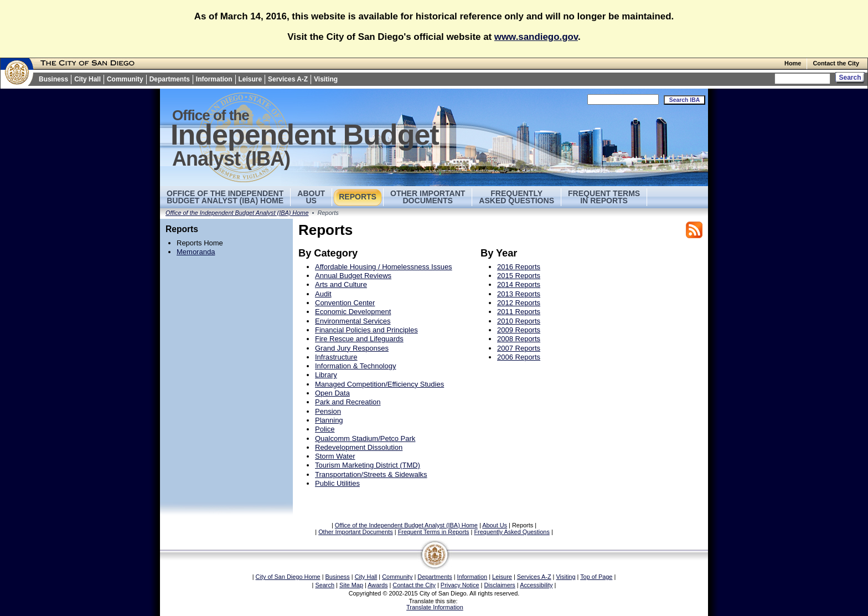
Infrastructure (336, 357)
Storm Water (335, 456)
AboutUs (311, 197)
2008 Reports (519, 339)
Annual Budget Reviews (353, 276)
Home (793, 63)
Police (325, 429)
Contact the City (836, 63)
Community (125, 79)
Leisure (250, 79)
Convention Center (345, 303)
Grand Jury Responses (352, 348)
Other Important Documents (428, 197)
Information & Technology (355, 366)
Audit (323, 294)
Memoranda (196, 252)
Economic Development (353, 312)
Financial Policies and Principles (366, 330)
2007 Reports (519, 348)
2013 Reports (519, 294)
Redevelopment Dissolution (359, 447)
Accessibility (536, 585)
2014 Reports (519, 284)
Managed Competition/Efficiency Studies (379, 384)
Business (53, 79)
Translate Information (435, 607)
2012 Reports (519, 303)
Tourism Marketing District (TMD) (368, 465)
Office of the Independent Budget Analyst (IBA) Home (225, 197)
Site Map (351, 585)
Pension (328, 411)
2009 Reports (519, 330)
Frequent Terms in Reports (604, 197)
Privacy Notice (460, 585)
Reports (358, 197)
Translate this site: (434, 601)
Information (214, 79)
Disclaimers (499, 585)
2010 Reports (519, 321)
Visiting (326, 79)
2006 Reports (519, 357)
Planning (329, 420)
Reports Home (200, 243)
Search (325, 585)
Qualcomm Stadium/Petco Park (365, 438)
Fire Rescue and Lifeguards (359, 339)
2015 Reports (519, 276)
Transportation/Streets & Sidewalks (371, 474)
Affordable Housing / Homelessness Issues (384, 267)
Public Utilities (337, 483)
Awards (378, 585)
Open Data (332, 393)
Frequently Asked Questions (516, 197)
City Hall (87, 79)
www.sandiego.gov (536, 37)
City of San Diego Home (288, 577)
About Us (495, 525)
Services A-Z (288, 79)
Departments (170, 79)
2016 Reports (519, 267)
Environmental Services (353, 321)
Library (326, 375)
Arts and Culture (341, 284)
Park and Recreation (348, 402)
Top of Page (596, 577)
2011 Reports (519, 312)
